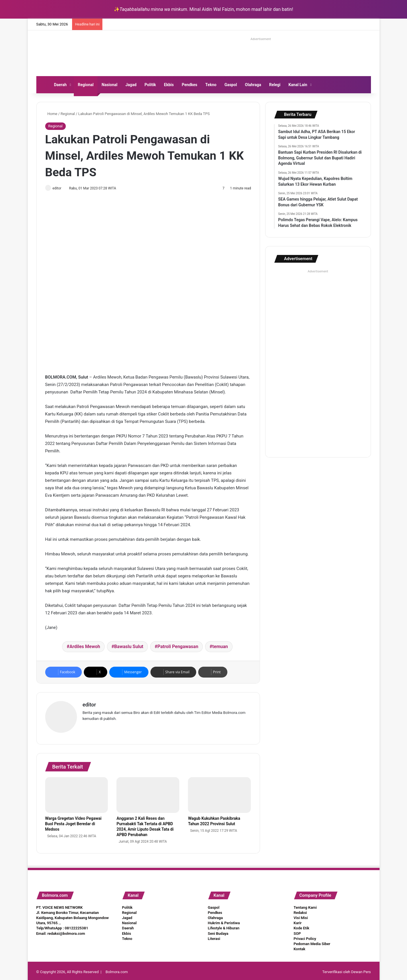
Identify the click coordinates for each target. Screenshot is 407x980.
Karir (298, 921)
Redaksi (300, 910)
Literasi (214, 936)
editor (60, 188)
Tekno (211, 85)
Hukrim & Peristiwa (224, 921)
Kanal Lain (298, 85)
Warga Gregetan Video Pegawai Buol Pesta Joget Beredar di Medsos (73, 821)
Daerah (60, 85)
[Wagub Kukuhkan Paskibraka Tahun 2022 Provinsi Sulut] (219, 793)
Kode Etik (302, 926)
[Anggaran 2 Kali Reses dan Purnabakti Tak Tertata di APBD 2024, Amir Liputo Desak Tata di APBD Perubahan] (148, 793)
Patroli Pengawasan (178, 647)
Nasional (109, 85)
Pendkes (189, 85)
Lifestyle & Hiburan (224, 926)
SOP (297, 931)
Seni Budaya (218, 931)
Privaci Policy (305, 936)
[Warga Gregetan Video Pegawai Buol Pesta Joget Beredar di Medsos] (77, 793)
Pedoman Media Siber (312, 941)
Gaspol (231, 85)
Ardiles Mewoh (85, 647)
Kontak (300, 946)
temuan (220, 647)
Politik (150, 85)
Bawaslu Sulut (129, 647)
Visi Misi (301, 915)
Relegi (275, 85)
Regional (86, 85)
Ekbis (169, 85)
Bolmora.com (117, 970)
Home (51, 114)
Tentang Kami (305, 905)
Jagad (131, 85)
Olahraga (253, 85)
